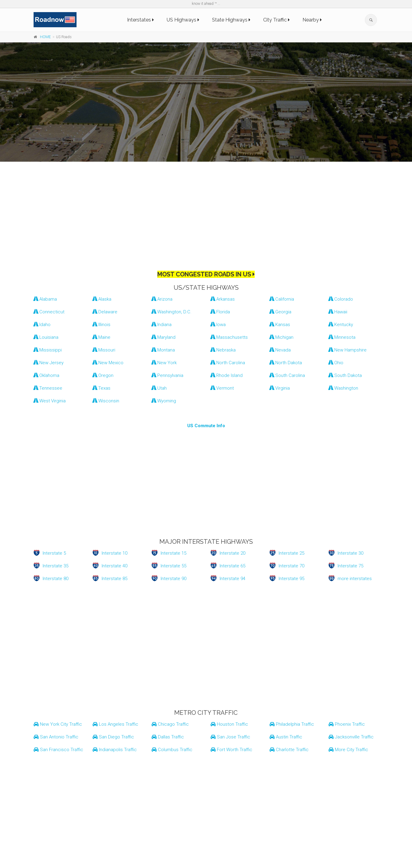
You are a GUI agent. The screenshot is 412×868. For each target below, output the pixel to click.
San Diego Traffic (113, 737)
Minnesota (342, 337)
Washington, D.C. (172, 312)
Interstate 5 (54, 553)
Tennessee (48, 388)
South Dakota (345, 375)
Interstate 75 (350, 566)
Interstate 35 (56, 566)
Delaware (105, 312)
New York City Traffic (58, 724)
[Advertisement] (206, 210)
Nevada (280, 350)
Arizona (162, 299)
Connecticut (49, 312)
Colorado (341, 299)
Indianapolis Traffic (115, 750)
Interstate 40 (114, 566)
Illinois (101, 325)
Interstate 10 (114, 553)
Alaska (102, 299)
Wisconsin (106, 401)
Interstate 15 (173, 553)
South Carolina (287, 375)
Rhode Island (227, 375)
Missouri (104, 350)
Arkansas (223, 299)
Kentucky (341, 325)
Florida (220, 312)
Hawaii (338, 312)
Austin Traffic (286, 737)
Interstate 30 (350, 553)
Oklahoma (46, 375)
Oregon (103, 375)
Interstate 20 (232, 553)
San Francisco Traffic (58, 750)
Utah (159, 388)
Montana (163, 350)
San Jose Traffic (230, 737)
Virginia (280, 388)
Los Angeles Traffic (115, 724)
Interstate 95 (291, 579)
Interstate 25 (291, 553)
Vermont (222, 388)
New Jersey (49, 363)
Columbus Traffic (172, 750)
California (282, 299)
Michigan (281, 337)
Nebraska (223, 350)
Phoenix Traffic (347, 724)
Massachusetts (229, 337)
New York (164, 363)
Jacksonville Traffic (351, 737)
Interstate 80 (56, 579)
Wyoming (164, 401)
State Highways (231, 20)
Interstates (141, 20)
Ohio (336, 363)
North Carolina (228, 363)
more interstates (355, 579)
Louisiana (46, 337)
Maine (101, 337)
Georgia (280, 312)
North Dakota (286, 363)
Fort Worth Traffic (231, 750)
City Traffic (276, 20)
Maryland (163, 337)
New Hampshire (348, 350)
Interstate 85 (114, 579)
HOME (45, 37)
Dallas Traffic (168, 737)
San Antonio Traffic (56, 737)
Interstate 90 (173, 579)
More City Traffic (348, 750)
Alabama (45, 299)
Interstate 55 (173, 566)
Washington (343, 388)
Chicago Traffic (170, 724)
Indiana (162, 325)
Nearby (312, 20)
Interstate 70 (291, 566)
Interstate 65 (232, 566)
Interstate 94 (232, 579)
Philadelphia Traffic (292, 724)
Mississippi (48, 350)
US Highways (183, 20)
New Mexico (108, 363)
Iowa (218, 325)
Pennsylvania (167, 375)
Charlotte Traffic (289, 750)
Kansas (280, 325)
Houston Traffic (229, 724)
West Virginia (50, 401)
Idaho (42, 325)
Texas (101, 388)
